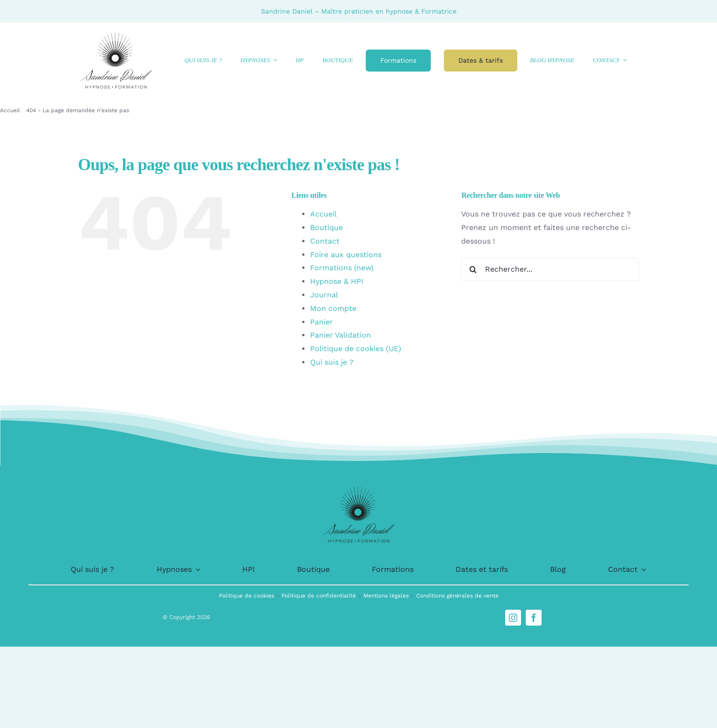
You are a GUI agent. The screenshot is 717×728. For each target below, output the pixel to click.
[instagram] (513, 618)
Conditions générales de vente (457, 596)
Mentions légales (387, 596)
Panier (322, 322)
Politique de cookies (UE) (356, 349)
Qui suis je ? (332, 362)
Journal (324, 295)
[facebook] (534, 618)
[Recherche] (473, 269)
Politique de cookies (247, 596)
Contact (325, 241)
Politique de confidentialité (320, 596)
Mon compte (333, 308)
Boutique (326, 227)
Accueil (323, 214)
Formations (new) (342, 268)
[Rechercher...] (550, 269)
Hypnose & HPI (337, 281)
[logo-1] (116, 33)
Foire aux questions (346, 255)
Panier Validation (340, 335)
